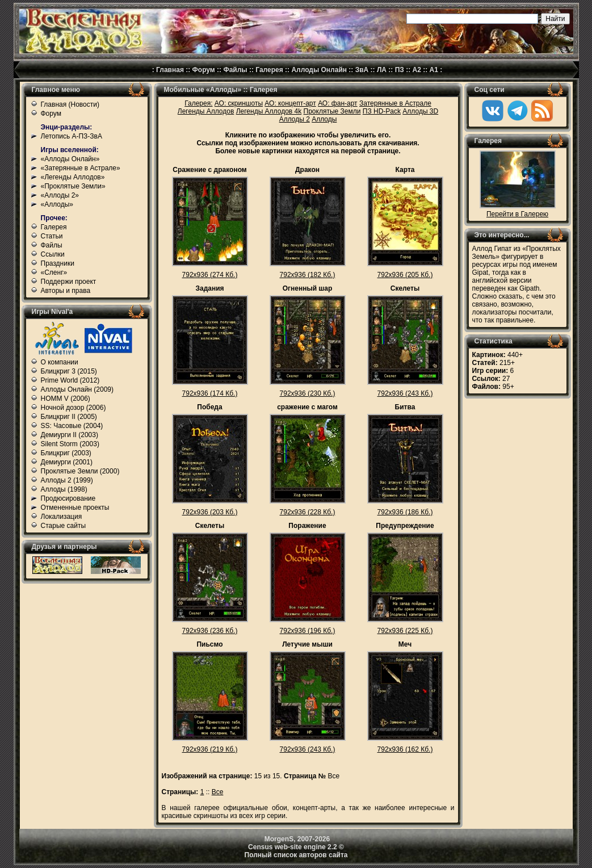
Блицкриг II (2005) (69, 417)
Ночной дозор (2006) (74, 408)
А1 (434, 70)
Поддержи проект (69, 282)
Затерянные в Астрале (395, 103)
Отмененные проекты (75, 508)
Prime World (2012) (70, 380)
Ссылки (53, 254)
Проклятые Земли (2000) (80, 471)
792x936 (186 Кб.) (405, 512)
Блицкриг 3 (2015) (69, 371)
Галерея (269, 70)
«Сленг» (54, 272)
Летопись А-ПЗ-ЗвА (72, 136)
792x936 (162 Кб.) (405, 749)
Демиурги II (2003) (70, 435)
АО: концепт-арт (290, 103)
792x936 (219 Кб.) (210, 749)
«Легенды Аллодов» (73, 177)
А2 (417, 70)
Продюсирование (68, 498)
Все (218, 792)
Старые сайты (64, 526)
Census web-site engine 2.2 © (296, 847)
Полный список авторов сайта (296, 855)
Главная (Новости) (70, 104)
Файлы (235, 70)
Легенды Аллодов (206, 111)
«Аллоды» (57, 204)
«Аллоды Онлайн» (70, 159)
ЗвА (362, 70)
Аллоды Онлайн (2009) (77, 389)
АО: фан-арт (338, 103)
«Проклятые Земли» (73, 186)
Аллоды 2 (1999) (67, 480)
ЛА (382, 70)
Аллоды (324, 119)
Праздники (58, 263)
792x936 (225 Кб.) (405, 631)
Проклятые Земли (332, 111)
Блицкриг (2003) (66, 453)
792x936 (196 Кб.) (308, 631)
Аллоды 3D (420, 111)
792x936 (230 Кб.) (308, 393)
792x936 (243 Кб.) (405, 393)
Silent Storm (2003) (70, 444)
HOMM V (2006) (66, 399)
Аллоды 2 (295, 119)
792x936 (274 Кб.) (210, 275)
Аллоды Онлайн (319, 70)
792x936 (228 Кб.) (308, 512)
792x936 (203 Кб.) (210, 512)
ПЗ (400, 70)
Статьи (52, 236)
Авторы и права (66, 291)
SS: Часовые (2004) (72, 426)
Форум (204, 70)
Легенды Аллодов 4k (269, 111)
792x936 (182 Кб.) (308, 275)
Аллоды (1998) (64, 489)
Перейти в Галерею (517, 214)
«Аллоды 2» (60, 195)
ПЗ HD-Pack (382, 111)
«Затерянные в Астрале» (81, 168)
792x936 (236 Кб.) (210, 631)
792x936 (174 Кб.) (210, 393)
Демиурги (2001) (67, 462)
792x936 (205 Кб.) (405, 275)
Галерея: (198, 103)
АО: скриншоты (239, 103)
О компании (60, 362)
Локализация (62, 517)
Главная (170, 70)
